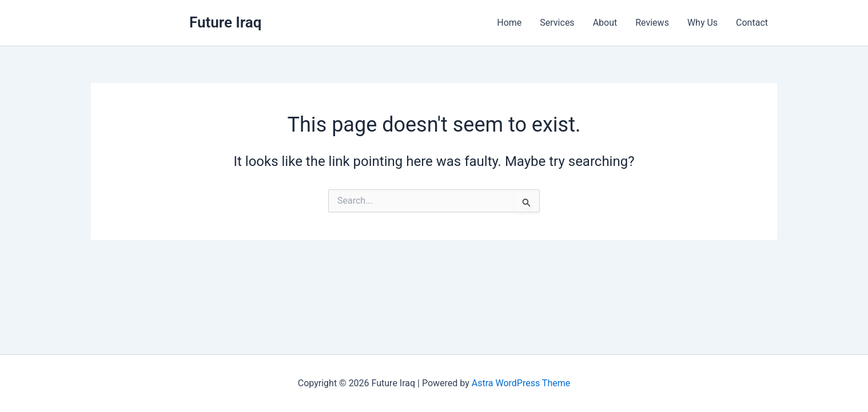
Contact (752, 23)
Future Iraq (225, 22)
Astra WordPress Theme (521, 383)
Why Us (702, 23)
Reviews (652, 23)
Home (509, 23)
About (605, 23)
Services (557, 23)
